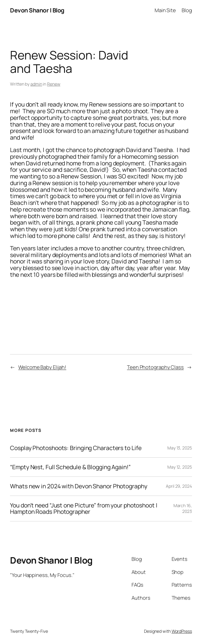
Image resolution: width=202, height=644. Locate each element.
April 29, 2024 (179, 486)
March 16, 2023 (183, 508)
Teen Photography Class (155, 367)
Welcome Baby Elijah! (42, 367)
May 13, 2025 (180, 448)
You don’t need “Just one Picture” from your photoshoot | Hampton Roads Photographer (84, 509)
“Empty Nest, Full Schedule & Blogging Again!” (70, 467)
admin (36, 84)
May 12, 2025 (180, 467)
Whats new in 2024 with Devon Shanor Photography (79, 486)
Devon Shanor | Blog (37, 10)
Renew (54, 84)
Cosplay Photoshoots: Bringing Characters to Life (76, 448)
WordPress (182, 631)
